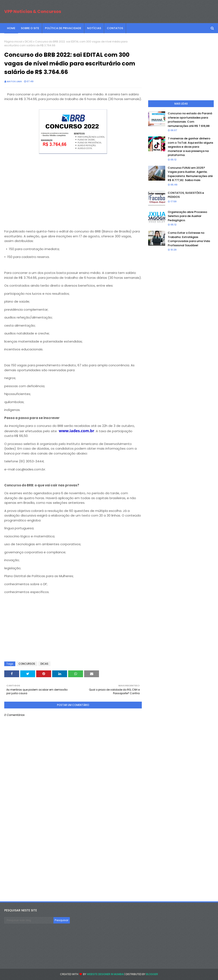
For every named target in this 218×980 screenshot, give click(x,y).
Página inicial (13, 42)
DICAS (29, 42)
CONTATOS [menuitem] (115, 28)
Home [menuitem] (11, 28)
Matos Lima (14, 81)
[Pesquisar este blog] (29, 920)
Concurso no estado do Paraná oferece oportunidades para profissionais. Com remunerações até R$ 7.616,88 (190, 120)
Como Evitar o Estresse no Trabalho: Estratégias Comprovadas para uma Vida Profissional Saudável (189, 239)
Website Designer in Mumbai (105, 974)
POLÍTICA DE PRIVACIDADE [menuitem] (63, 28)
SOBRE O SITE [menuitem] (30, 28)
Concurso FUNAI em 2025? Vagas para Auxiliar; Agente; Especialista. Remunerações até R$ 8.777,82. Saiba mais (190, 174)
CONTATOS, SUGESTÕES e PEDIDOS (186, 195)
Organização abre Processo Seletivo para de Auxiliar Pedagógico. (187, 216)
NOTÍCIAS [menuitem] (94, 28)
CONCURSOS (27, 664)
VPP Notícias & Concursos (33, 11)
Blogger (152, 974)
